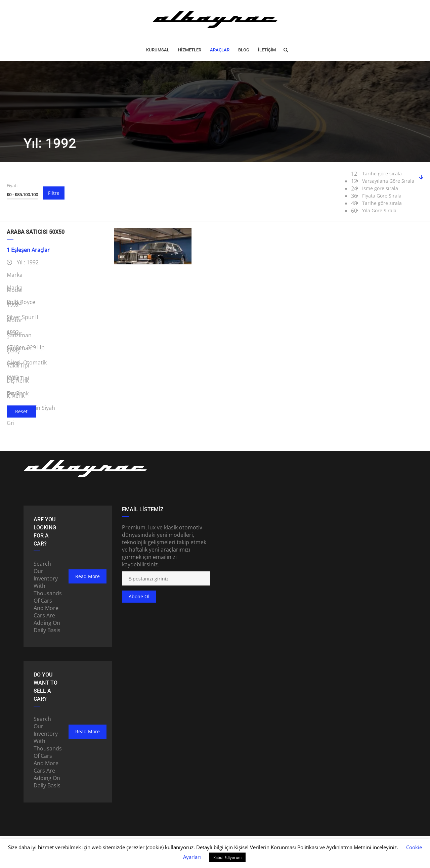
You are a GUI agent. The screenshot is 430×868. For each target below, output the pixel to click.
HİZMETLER (190, 50)
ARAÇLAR (220, 50)
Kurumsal (158, 50)
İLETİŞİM (267, 50)
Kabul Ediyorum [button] (227, 857)
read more (88, 576)
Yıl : (23, 262)
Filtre (54, 193)
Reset (21, 411)
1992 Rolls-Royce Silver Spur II (153, 298)
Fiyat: (12, 185)
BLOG (244, 50)
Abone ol (139, 596)
